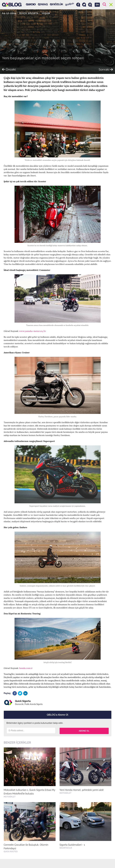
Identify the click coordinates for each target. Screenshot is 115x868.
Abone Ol (84, 730)
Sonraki (106, 69)
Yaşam (47, 13)
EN (97, 5)
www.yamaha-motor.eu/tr (33, 331)
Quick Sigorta (29, 13)
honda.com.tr (26, 668)
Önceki (9, 69)
